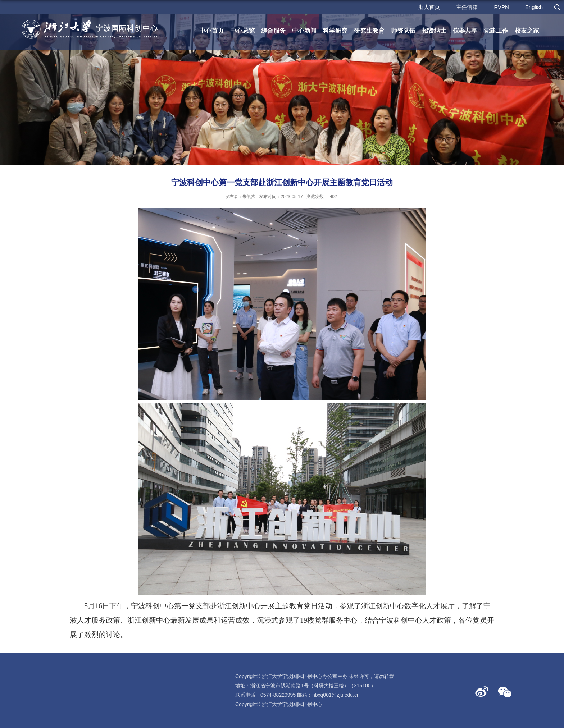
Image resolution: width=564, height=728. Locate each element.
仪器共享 (465, 31)
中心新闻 (304, 31)
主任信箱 (467, 7)
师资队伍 (403, 31)
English (534, 7)
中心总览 (242, 31)
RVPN (501, 7)
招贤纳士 (434, 31)
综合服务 (273, 31)
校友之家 (527, 31)
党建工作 (496, 31)
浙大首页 (429, 7)
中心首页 (211, 31)
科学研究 (335, 31)
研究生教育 (369, 31)
